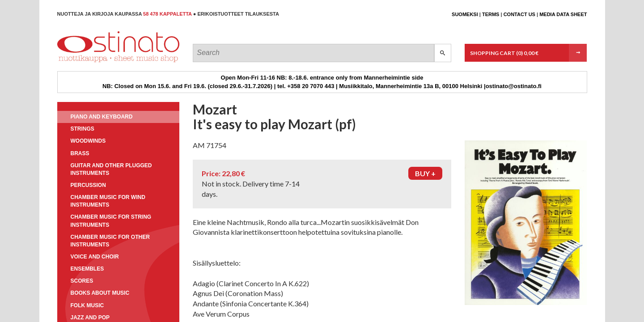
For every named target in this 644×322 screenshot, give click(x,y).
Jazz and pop (90, 318)
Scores (82, 281)
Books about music (100, 293)
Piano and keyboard (102, 117)
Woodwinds (88, 141)
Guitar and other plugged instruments (111, 169)
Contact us (519, 14)
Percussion (88, 185)
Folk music (87, 305)
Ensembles (87, 269)
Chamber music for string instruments (111, 221)
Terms (491, 14)
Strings (83, 129)
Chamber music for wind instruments (108, 201)
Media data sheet (563, 14)
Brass (80, 153)
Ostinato (98, 62)
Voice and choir (95, 257)
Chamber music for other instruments (110, 241)
